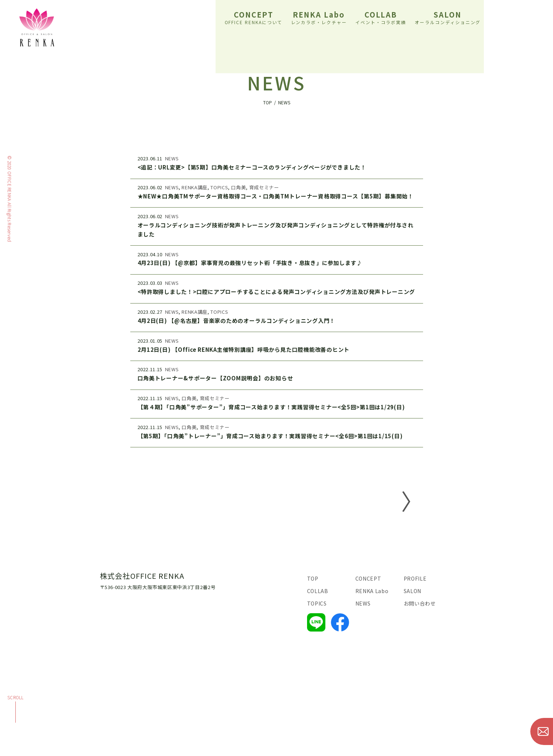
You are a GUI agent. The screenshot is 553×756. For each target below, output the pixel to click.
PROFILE (415, 578)
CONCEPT (254, 17)
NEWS (172, 158)
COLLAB (381, 17)
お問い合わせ (420, 603)
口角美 (238, 187)
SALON (448, 17)
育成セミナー (264, 187)
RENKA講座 (195, 187)
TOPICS (219, 187)
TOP (313, 578)
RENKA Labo (319, 17)
